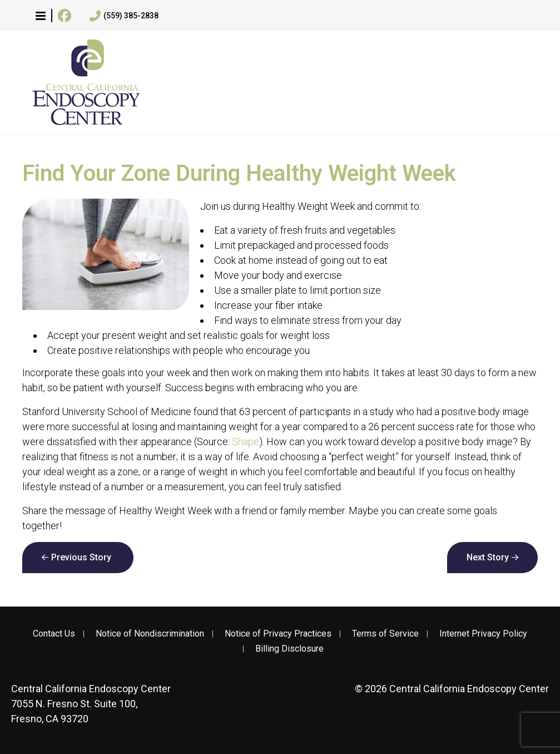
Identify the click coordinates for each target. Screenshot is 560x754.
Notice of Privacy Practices (278, 634)
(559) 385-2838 (124, 16)
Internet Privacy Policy (483, 634)
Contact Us (54, 634)
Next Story (488, 557)
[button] (41, 16)
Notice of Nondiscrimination (150, 634)
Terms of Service (385, 634)
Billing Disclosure (289, 649)
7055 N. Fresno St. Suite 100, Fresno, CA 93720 (91, 704)
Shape (246, 442)
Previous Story (81, 557)
